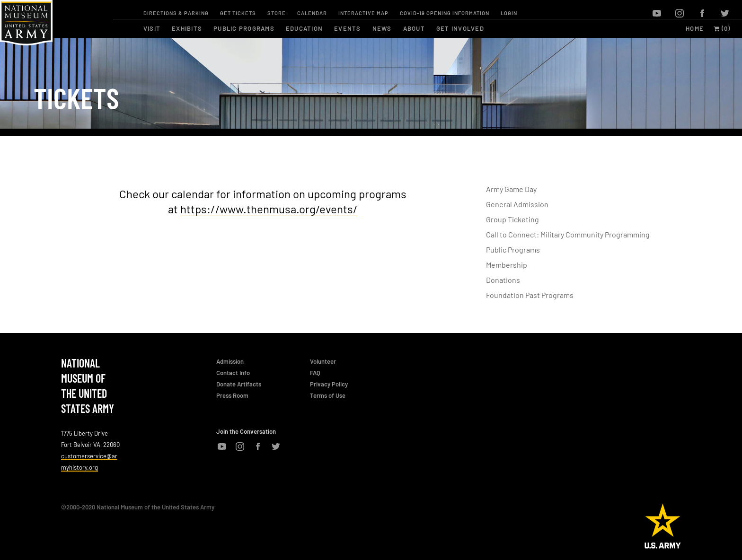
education (304, 28)
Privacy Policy (329, 384)
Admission (230, 361)
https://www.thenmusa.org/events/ (269, 209)
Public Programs (513, 249)
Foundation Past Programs (530, 295)
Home (695, 28)
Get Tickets (238, 13)
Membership (507, 265)
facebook (702, 13)
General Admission (517, 204)
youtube (657, 13)
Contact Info (233, 373)
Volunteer (323, 361)
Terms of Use (328, 395)
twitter (725, 13)
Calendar (312, 13)
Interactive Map (363, 13)
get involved (460, 28)
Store (277, 13)
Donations (503, 280)
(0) (722, 28)
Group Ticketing (512, 219)
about (414, 28)
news (382, 28)
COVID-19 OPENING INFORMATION (445, 13)
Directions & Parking (176, 13)
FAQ (315, 373)
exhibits (187, 28)
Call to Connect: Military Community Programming (568, 234)
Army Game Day (511, 189)
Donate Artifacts (239, 384)
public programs (244, 28)
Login (509, 13)
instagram (680, 13)
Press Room (232, 395)
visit (152, 28)
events (348, 28)
